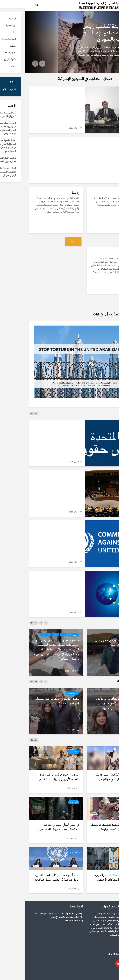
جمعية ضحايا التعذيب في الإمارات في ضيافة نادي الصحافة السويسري (36, 100)
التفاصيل (105, 242)
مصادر (53, 426)
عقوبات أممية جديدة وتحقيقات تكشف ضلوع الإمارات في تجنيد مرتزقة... (88, 827)
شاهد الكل (8, 414)
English (104, 973)
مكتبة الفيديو (46, 92)
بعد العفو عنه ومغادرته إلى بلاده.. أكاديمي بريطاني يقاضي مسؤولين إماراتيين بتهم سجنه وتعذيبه (91, 704)
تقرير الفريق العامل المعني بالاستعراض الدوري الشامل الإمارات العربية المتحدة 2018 (39, 436)
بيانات (38, 635)
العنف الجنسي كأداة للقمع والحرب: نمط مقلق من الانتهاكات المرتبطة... (90, 877)
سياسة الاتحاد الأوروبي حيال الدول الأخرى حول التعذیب (36, 584)
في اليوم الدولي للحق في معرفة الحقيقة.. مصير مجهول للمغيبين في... (32, 827)
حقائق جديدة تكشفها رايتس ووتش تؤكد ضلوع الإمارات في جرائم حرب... (90, 777)
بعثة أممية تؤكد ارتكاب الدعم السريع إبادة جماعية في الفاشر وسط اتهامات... (31, 877)
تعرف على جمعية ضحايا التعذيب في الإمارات (86, 148)
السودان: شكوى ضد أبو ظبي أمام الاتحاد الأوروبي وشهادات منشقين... (32, 777)
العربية (112, 973)
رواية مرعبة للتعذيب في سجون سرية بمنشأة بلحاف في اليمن (90, 643)
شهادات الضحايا (105, 693)
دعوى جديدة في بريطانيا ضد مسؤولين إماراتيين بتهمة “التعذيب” (31, 701)
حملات (30, 635)
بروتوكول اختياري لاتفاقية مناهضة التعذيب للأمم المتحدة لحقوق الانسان (36, 486)
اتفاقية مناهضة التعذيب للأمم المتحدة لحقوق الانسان (38, 534)
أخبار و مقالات (107, 19)
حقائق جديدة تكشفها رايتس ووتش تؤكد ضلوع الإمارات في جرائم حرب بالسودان (85, 33)
